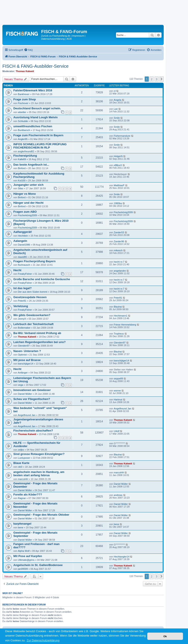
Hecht (17, 270)
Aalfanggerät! (23, 232)
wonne (117, 391)
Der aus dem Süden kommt (33, 292)
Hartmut (118, 400)
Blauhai (118, 307)
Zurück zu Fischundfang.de (56, 36)
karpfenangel (22, 524)
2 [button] (152, 79)
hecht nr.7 (119, 262)
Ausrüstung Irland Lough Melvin (35, 117)
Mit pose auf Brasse (27, 360)
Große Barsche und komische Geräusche (42, 279)
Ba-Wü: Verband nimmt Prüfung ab (37, 333)
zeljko (21, 450)
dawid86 (22, 257)
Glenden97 (24, 346)
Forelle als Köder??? (28, 494)
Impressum (78, 36)
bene (21, 527)
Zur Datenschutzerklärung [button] (43, 640)
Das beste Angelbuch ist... (31, 165)
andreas (118, 495)
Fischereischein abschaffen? (33, 431)
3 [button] (157, 79)
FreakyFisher (25, 274)
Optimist (22, 355)
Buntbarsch (24, 130)
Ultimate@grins (26, 560)
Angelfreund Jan (27, 415)
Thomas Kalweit (25, 71)
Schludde (23, 121)
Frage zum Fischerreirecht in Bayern (38, 135)
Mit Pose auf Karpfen (28, 556)
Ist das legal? (23, 288)
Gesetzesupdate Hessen (30, 297)
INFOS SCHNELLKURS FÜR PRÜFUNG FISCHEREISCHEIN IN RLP (40, 146)
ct (115, 91)
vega (21, 385)
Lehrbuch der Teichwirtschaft (33, 324)
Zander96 (119, 241)
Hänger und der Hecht (28, 203)
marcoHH (23, 479)
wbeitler (22, 112)
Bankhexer (24, 94)
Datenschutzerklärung (53, 39)
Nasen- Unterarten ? (27, 351)
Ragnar (22, 498)
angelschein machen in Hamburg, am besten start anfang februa (39, 474)
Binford (22, 168)
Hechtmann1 (121, 316)
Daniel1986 (24, 245)
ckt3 (20, 467)
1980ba (118, 203)
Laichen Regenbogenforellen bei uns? (40, 342)
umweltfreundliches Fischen (33, 126)
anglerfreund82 (26, 151)
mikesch (118, 250)
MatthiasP (119, 185)
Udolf (117, 431)
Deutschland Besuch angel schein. (37, 108)
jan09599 (23, 569)
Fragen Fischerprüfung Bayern (34, 261)
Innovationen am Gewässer (32, 390)
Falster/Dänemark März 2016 (33, 90)
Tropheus (119, 334)
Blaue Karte (21, 463)
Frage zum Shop (25, 99)
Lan (116, 109)
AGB (69, 39)
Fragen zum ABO (25, 212)
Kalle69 (22, 159)
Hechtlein (23, 236)
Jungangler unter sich (28, 185)
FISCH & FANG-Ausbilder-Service (35, 66)
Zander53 (119, 232)
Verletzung (21, 306)
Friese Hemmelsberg (125, 325)
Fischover (23, 103)
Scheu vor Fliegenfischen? (32, 399)
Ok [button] (165, 636)
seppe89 (118, 379)
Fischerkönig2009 (27, 215)
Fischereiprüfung (25, 156)
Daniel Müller (25, 394)
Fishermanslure (122, 136)
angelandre (120, 271)
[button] (162, 79)
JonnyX (22, 319)
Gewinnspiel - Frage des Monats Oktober (41, 515)
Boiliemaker (24, 328)
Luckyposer (24, 458)
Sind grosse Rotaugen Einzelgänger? (39, 454)
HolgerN (118, 156)
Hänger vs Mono (25, 194)
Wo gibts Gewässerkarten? (32, 315)
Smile (117, 118)
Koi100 (22, 180)
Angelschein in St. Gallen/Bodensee (38, 565)
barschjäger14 (26, 364)
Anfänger (23, 373)
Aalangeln (20, 241)
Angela (118, 100)
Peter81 (22, 301)
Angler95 (23, 139)
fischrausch (24, 265)
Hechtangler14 (122, 557)
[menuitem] (28, 50)
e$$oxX (118, 165)
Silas (21, 188)
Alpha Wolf (24, 551)
